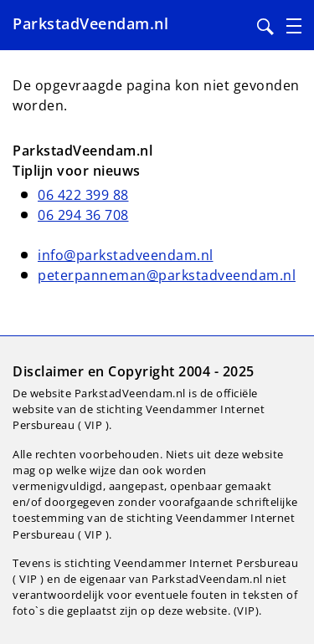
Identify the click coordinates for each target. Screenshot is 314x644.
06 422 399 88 (83, 195)
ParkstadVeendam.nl (90, 23)
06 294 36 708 (83, 215)
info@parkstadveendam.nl (126, 255)
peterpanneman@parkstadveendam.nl (167, 275)
